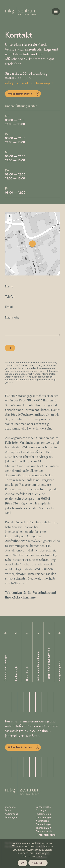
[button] (32, 244)
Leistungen (11, 817)
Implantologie (43, 814)
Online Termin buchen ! (21, 94)
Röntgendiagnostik (46, 835)
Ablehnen (38, 863)
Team (8, 810)
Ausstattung (12, 814)
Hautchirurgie (43, 817)
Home (57, 12)
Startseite (10, 807)
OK (23, 863)
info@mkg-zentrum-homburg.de (30, 83)
